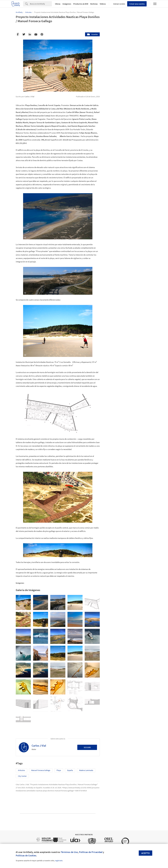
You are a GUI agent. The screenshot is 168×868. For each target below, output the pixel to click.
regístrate (59, 861)
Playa (59, 770)
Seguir (87, 747)
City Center (22, 776)
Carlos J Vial (39, 746)
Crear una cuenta (137, 4)
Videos (103, 4)
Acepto (145, 853)
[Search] (41, 4)
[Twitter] (24, 34)
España (70, 770)
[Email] (36, 34)
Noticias (94, 4)
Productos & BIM (81, 4)
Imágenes (67, 4)
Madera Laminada (86, 770)
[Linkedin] (30, 34)
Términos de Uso (69, 852)
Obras (58, 4)
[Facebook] (18, 34)
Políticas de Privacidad (91, 852)
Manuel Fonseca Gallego (41, 770)
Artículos (21, 770)
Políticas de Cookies (26, 855)
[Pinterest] (42, 34)
